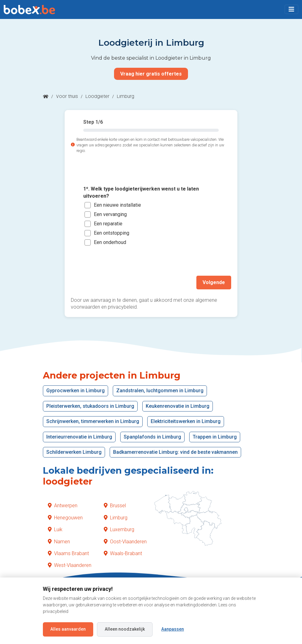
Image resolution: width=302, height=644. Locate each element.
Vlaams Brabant (68, 553)
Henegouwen (65, 518)
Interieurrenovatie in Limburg (79, 437)
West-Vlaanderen (70, 565)
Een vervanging (110, 214)
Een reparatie (108, 224)
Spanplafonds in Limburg (152, 437)
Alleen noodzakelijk (125, 629)
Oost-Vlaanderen (125, 541)
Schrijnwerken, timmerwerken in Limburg (93, 421)
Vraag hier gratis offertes (151, 74)
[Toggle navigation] (291, 9)
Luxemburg (119, 529)
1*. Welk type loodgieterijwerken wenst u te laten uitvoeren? (141, 192)
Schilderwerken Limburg (74, 452)
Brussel (115, 506)
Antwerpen (63, 506)
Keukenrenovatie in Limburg (178, 406)
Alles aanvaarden (68, 629)
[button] (291, 9)
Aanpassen (173, 629)
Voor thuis (67, 96)
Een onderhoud (110, 242)
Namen (59, 541)
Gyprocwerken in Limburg (75, 391)
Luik (55, 529)
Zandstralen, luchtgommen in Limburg (160, 391)
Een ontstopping (112, 233)
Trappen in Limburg (215, 437)
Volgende (214, 282)
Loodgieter (97, 96)
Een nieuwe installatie (117, 205)
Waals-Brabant (123, 553)
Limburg (116, 518)
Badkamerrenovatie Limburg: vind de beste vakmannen (175, 452)
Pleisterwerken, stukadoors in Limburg (90, 406)
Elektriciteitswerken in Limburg (186, 421)
